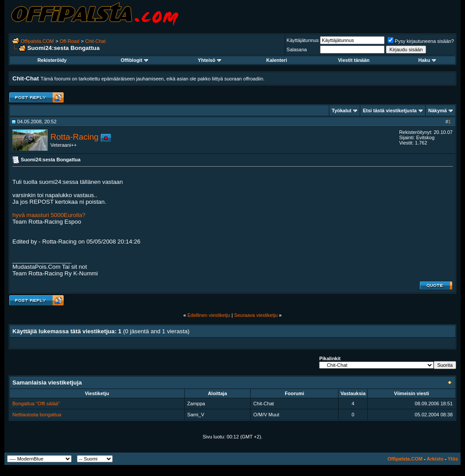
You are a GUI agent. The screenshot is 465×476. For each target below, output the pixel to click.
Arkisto (435, 459)
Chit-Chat (95, 41)
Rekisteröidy (52, 60)
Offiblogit (134, 60)
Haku (427, 60)
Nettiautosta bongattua (37, 415)
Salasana (297, 50)
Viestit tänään (354, 60)
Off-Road (69, 41)
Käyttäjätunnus (303, 40)
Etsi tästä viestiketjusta (390, 110)
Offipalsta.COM (37, 41)
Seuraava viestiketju (256, 315)
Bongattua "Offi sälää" (36, 404)
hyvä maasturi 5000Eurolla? (49, 215)
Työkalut (342, 110)
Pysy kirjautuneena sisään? (421, 41)
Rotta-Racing (74, 137)
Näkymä (438, 110)
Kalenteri (276, 60)
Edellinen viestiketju (209, 315)
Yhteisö (210, 60)
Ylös (453, 459)
